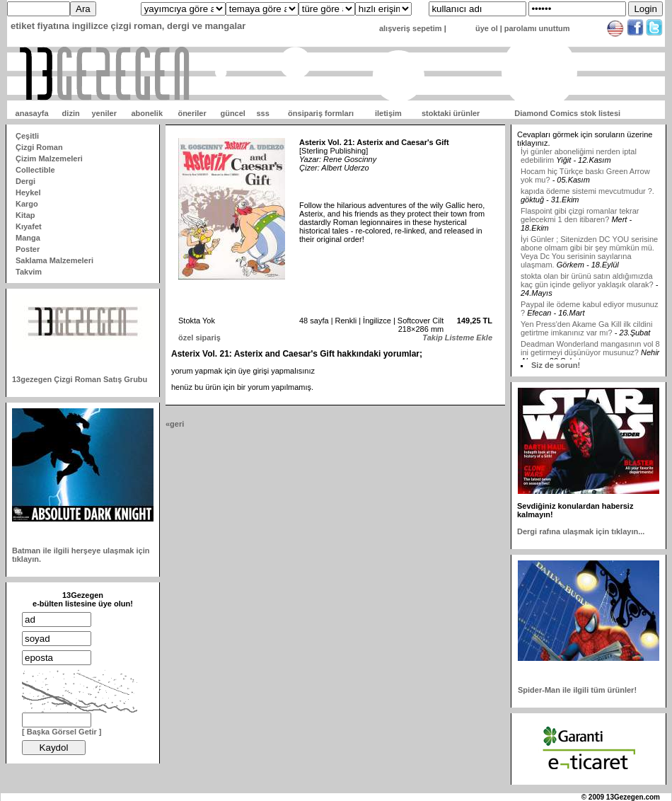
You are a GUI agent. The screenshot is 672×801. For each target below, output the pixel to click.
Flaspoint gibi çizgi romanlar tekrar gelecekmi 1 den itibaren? (580, 218)
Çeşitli (27, 136)
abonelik (147, 113)
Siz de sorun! (556, 365)
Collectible (35, 170)
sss (262, 113)
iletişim (388, 113)
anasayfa (32, 113)
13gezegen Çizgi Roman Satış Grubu (80, 379)
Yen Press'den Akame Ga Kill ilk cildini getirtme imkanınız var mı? (586, 331)
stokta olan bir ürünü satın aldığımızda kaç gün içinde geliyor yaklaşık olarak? (587, 283)
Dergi (25, 181)
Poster (28, 249)
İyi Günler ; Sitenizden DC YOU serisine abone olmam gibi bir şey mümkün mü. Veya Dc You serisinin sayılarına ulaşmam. (589, 255)
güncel (232, 113)
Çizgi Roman (39, 147)
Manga (28, 238)
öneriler (192, 113)
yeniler (104, 113)
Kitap (25, 215)
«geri (175, 424)
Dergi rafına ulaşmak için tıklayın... (581, 531)
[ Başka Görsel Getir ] (62, 732)
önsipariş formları (321, 113)
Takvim (29, 272)
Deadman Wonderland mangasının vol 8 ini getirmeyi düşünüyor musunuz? (590, 351)
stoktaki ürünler (451, 113)
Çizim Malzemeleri (49, 159)
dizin (71, 113)
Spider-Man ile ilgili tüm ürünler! (577, 690)
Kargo (27, 204)
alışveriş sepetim (411, 28)
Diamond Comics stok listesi (567, 113)
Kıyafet (29, 226)
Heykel (28, 192)
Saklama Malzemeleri (54, 260)
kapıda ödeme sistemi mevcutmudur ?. (587, 194)
